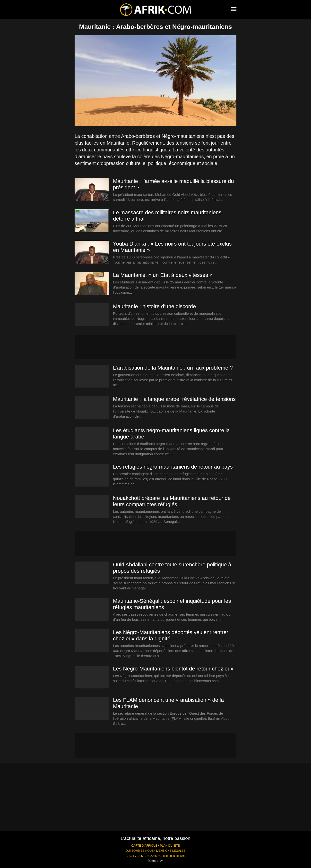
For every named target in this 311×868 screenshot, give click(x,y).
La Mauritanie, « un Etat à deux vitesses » (163, 275)
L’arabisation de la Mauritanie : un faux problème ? (173, 368)
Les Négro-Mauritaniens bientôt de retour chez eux (173, 669)
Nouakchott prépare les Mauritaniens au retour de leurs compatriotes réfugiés (172, 501)
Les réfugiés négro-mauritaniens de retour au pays (173, 467)
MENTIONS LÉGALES (171, 851)
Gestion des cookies (172, 856)
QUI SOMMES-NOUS (140, 851)
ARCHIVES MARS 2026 (141, 856)
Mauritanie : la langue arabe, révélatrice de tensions (174, 399)
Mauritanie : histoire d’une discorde (154, 306)
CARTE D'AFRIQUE (144, 846)
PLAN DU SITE (170, 846)
